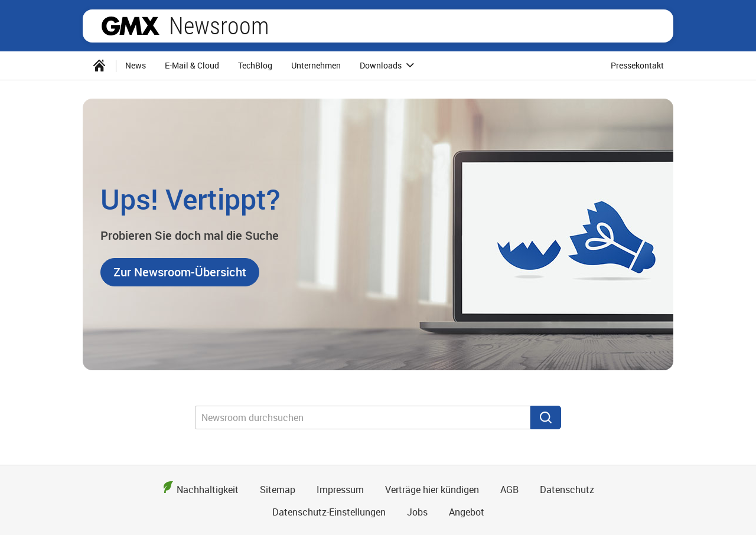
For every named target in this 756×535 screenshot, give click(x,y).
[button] (180, 272)
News (136, 65)
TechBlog (255, 65)
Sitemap (278, 490)
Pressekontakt (637, 65)
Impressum (340, 490)
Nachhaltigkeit (208, 490)
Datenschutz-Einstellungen (329, 512)
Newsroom (219, 26)
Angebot (467, 512)
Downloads (389, 66)
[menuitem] (99, 66)
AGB (509, 490)
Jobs (417, 512)
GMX (131, 26)
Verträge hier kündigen (432, 490)
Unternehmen (316, 65)
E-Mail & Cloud (192, 65)
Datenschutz (567, 490)
